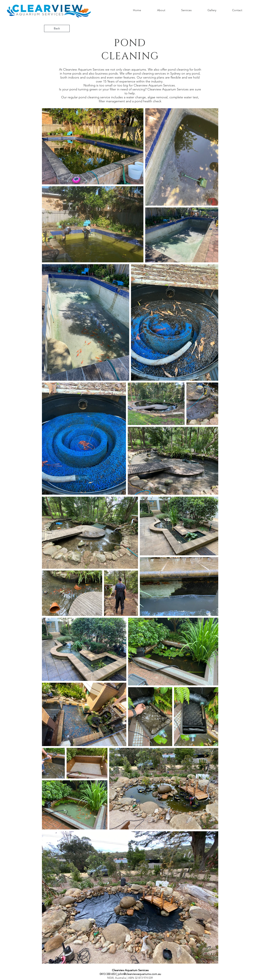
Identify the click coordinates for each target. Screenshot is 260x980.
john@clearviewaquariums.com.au (139, 974)
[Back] (57, 28)
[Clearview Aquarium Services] (130, 970)
